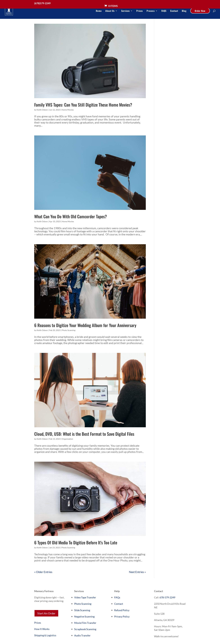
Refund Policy (122, 610)
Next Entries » (137, 572)
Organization (67, 439)
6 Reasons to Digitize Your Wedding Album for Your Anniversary (85, 325)
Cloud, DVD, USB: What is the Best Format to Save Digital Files (84, 434)
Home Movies (68, 110)
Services (126, 11)
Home (99, 11)
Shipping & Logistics (45, 635)
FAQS (164, 11)
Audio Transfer (82, 635)
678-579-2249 (167, 597)
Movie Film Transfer (85, 623)
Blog (184, 11)
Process (151, 11)
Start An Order (46, 613)
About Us (110, 11)
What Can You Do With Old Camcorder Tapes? (71, 216)
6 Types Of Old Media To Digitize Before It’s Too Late (76, 542)
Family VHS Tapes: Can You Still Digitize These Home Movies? (83, 105)
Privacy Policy (122, 616)
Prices (140, 11)
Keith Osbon (42, 110)
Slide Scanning (82, 610)
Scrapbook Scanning (85, 629)
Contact (174, 11)
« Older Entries (43, 572)
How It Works (42, 629)
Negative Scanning (84, 616)
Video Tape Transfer (85, 597)
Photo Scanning (69, 330)
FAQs (117, 597)
